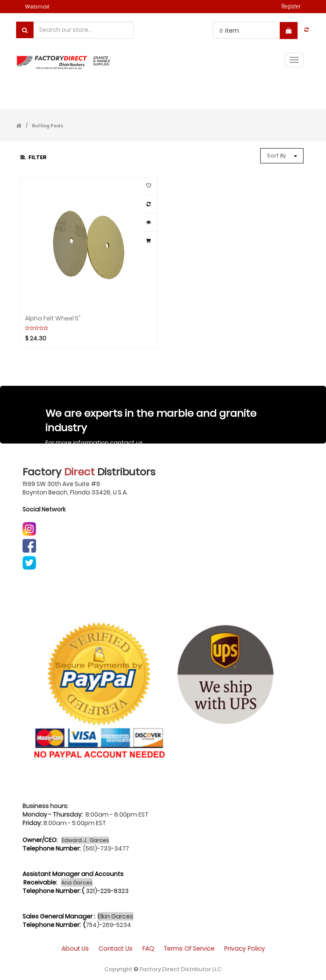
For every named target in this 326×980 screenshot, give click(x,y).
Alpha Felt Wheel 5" (53, 319)
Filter (34, 157)
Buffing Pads (48, 126)
